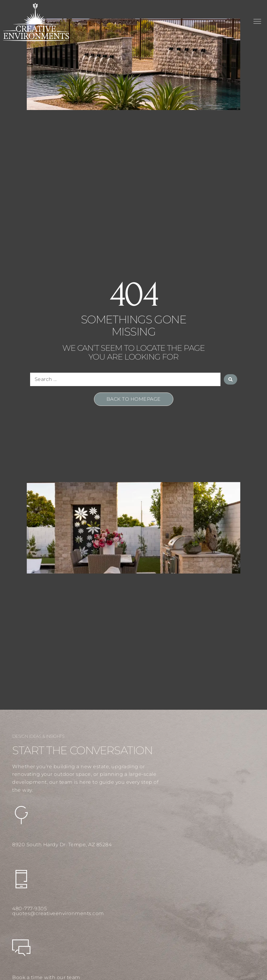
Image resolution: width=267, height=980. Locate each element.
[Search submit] (231, 379)
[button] (257, 22)
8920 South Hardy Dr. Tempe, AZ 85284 (62, 845)
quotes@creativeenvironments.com (58, 913)
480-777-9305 (29, 909)
